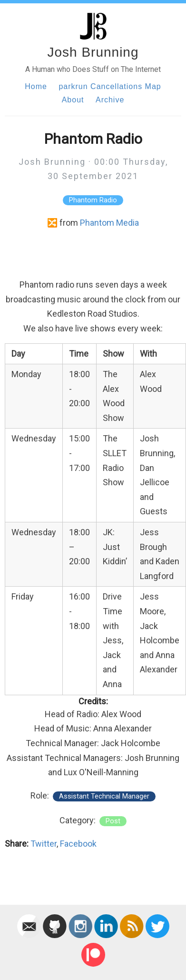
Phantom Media (109, 223)
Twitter (44, 844)
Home (36, 86)
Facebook (78, 844)
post (113, 821)
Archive (110, 100)
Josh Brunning (93, 52)
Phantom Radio (93, 200)
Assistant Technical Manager (104, 796)
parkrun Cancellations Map (110, 86)
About (73, 100)
